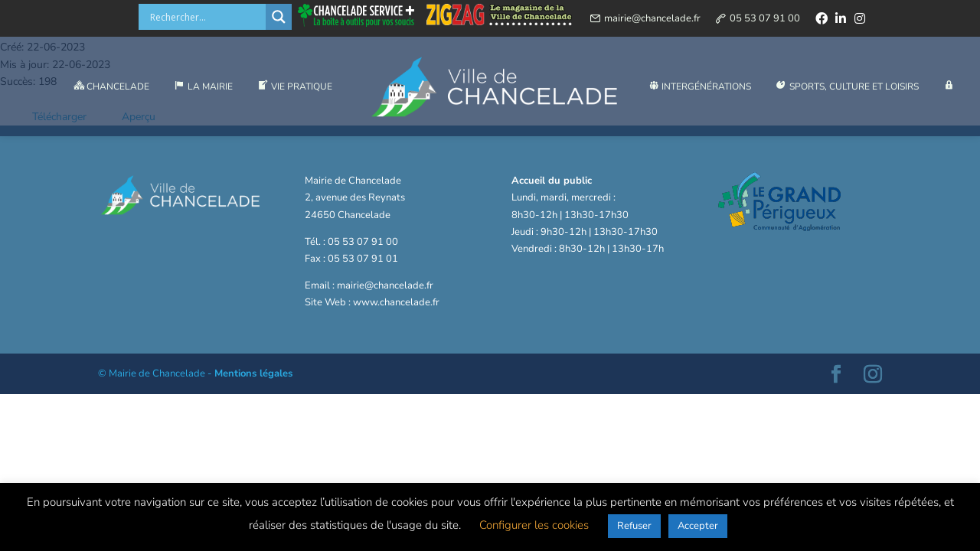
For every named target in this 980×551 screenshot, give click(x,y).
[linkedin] (841, 18)
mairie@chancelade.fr (652, 18)
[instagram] (860, 18)
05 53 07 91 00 (765, 18)
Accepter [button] (698, 526)
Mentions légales (253, 373)
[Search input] (206, 17)
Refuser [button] (634, 526)
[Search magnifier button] (279, 17)
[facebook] (822, 18)
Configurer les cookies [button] (534, 525)
